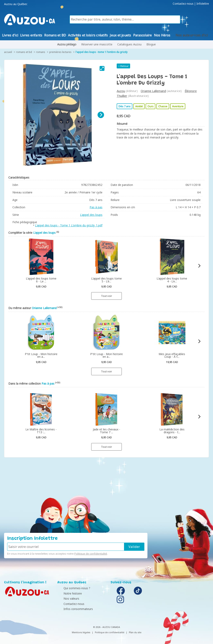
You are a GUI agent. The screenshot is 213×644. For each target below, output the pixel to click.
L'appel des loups (91, 215)
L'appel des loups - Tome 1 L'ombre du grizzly (102, 52)
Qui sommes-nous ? (72, 588)
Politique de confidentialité (91, 554)
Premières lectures (60, 52)
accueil (8, 52)
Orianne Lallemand (153, 91)
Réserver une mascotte (97, 44)
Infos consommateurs (73, 609)
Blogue (151, 44)
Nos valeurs (66, 598)
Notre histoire (68, 593)
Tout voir (106, 296)
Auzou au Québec (16, 4)
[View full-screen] (102, 68)
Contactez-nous (183, 4)
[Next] (101, 115)
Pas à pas (96, 207)
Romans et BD (24, 52)
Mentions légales (81, 632)
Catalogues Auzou (129, 44)
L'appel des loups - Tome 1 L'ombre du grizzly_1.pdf (69, 225)
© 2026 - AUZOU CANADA (106, 627)
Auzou (121, 91)
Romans (41, 52)
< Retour (123, 66)
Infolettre (203, 4)
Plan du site (135, 632)
